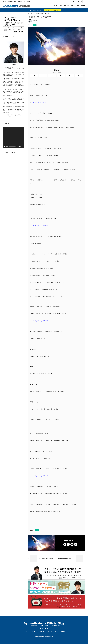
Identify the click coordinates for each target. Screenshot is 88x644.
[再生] (5, 147)
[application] (14, 137)
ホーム (56, 6)
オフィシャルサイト (75, 6)
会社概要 (83, 6)
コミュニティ (67, 6)
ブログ (35, 25)
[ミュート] (20, 147)
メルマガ (60, 6)
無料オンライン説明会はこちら (53, 10)
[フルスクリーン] (22, 147)
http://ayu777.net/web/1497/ (40, 102)
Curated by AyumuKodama (10, 152)
